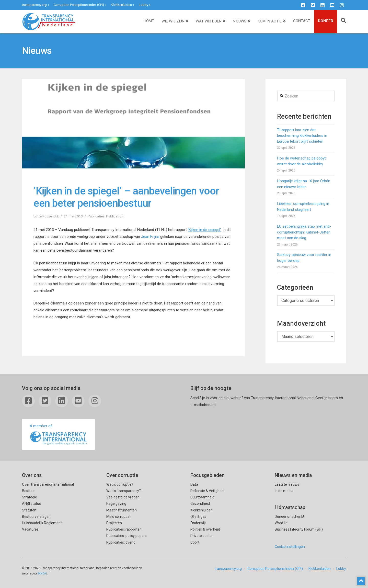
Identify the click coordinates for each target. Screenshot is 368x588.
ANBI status (31, 504)
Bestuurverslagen (36, 517)
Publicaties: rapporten (124, 529)
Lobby (143, 5)
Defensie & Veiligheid (207, 491)
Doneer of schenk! (289, 517)
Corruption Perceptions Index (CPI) (79, 5)
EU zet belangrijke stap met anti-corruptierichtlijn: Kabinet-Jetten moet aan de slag (304, 232)
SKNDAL (43, 574)
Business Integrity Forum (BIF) (299, 529)
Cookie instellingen (290, 547)
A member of (59, 435)
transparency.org (34, 5)
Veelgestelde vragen (123, 497)
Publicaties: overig (121, 542)
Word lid (281, 523)
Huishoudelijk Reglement (42, 523)
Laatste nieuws (287, 484)
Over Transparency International (48, 484)
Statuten (29, 510)
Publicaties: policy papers (126, 536)
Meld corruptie (118, 517)
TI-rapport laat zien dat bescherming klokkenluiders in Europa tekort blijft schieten (302, 136)
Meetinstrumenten (122, 510)
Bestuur (28, 491)
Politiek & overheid (205, 529)
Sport (195, 542)
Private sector (202, 536)
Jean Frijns (150, 237)
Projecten (114, 523)
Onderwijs (198, 523)
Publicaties (96, 216)
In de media (284, 491)
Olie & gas (198, 517)
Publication (115, 216)
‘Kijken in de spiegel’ (204, 230)
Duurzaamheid (202, 497)
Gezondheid (200, 504)
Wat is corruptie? (120, 484)
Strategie (30, 497)
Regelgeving (116, 504)
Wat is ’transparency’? (124, 491)
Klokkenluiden (121, 5)
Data (194, 484)
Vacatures (30, 529)
